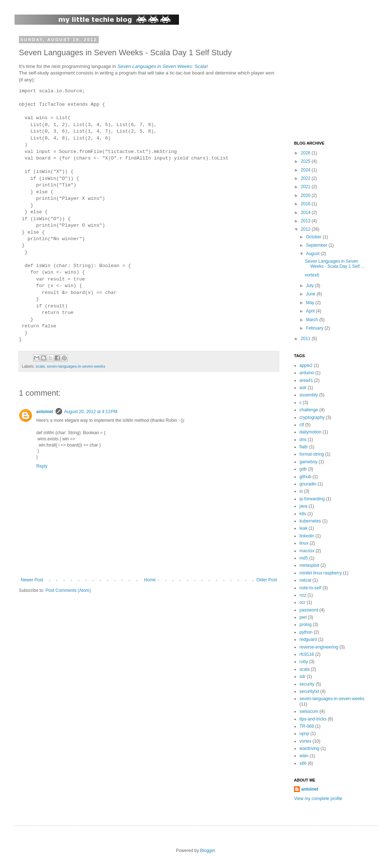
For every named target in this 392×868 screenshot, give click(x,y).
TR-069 (307, 726)
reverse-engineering (319, 647)
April (311, 311)
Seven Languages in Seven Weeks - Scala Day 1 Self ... (335, 264)
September (317, 245)
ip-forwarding (312, 499)
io (301, 491)
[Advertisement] (339, 83)
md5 (304, 558)
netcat (305, 580)
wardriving (309, 748)
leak (303, 528)
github (305, 477)
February (315, 328)
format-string (312, 454)
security (307, 684)
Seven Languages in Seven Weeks (155, 66)
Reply (42, 466)
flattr (304, 447)
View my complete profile (318, 799)
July (311, 286)
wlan (304, 756)
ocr (303, 602)
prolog (305, 625)
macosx (307, 551)
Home (150, 580)
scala (40, 366)
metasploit (309, 565)
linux (304, 543)
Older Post (267, 580)
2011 (306, 339)
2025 (306, 161)
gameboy (308, 462)
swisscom (309, 711)
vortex (305, 741)
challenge (309, 410)
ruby (304, 662)
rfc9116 (307, 654)
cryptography (312, 417)
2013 (306, 221)
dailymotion (311, 432)
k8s (303, 514)
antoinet (45, 412)
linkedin (307, 536)
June (311, 294)
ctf (302, 425)
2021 (306, 187)
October (314, 237)
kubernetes (310, 521)
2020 (306, 195)
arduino (307, 373)
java (303, 506)
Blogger (207, 851)
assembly (309, 395)
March (313, 320)
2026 (306, 153)
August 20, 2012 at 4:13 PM (91, 412)
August (313, 254)
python (306, 632)
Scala (201, 66)
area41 (306, 380)
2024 (306, 170)
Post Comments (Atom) (68, 590)
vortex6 (312, 275)
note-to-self (310, 588)
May (311, 303)
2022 (306, 178)
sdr (303, 677)
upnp (304, 734)
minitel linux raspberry (321, 573)
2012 (306, 229)
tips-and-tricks (313, 719)
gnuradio (308, 484)
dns (303, 440)
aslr (303, 388)
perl (303, 617)
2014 (306, 213)
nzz (303, 595)
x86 (303, 763)
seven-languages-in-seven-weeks (76, 366)
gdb (303, 469)
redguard (308, 639)
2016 (306, 204)
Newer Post (32, 580)
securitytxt (309, 691)
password (309, 610)
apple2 (306, 366)
